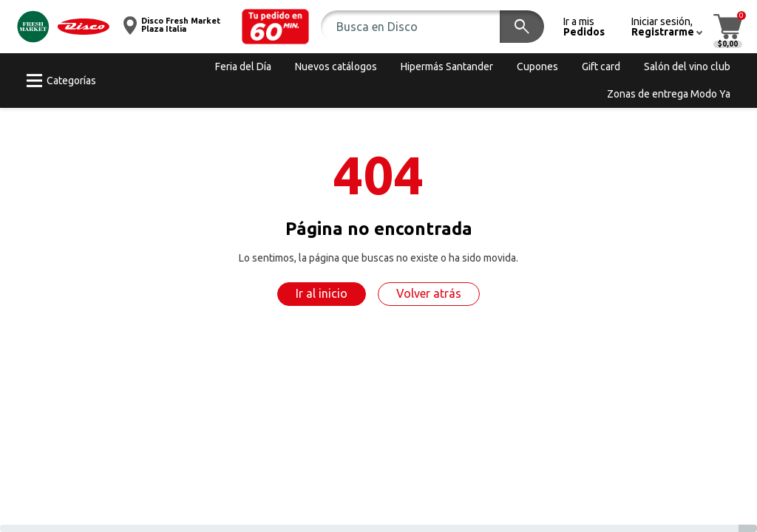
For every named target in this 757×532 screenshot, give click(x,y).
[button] (276, 27)
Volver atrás (429, 293)
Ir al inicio (322, 293)
